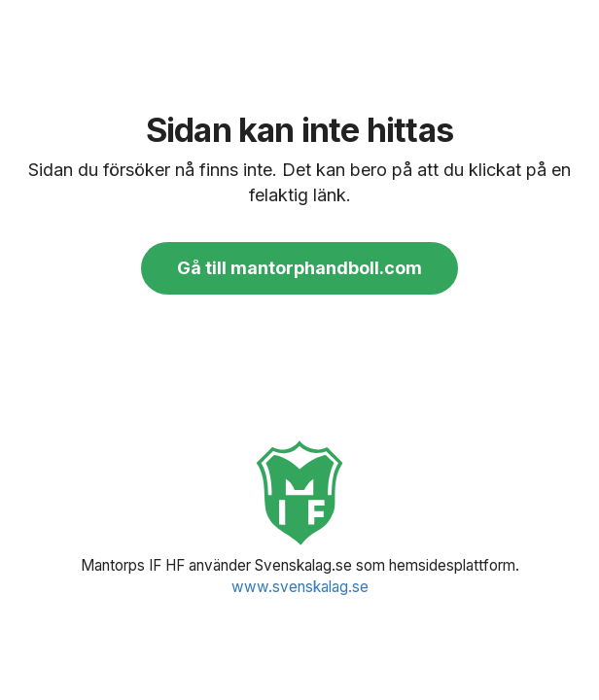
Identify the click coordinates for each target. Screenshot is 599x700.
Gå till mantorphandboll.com (299, 268)
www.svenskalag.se (300, 587)
